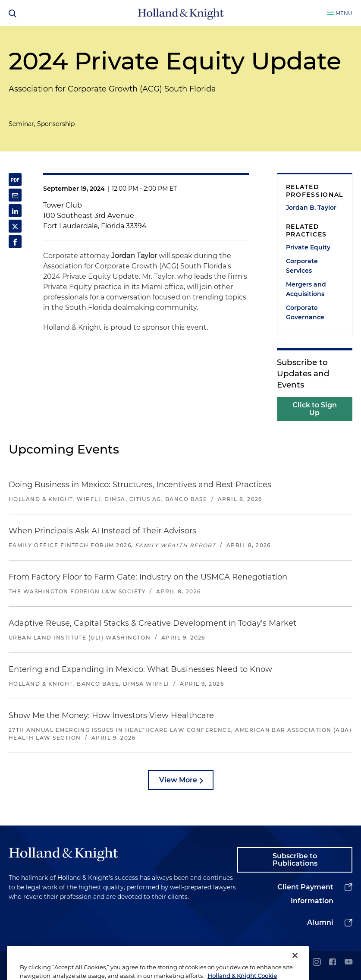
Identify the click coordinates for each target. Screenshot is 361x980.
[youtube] (348, 963)
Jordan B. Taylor (311, 208)
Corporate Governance (305, 312)
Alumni (320, 922)
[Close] (295, 967)
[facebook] (333, 963)
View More (178, 780)
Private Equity (308, 247)
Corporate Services (302, 266)
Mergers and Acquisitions (306, 289)
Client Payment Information (305, 894)
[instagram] (317, 963)
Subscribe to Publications (295, 860)
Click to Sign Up (315, 409)
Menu (344, 13)
